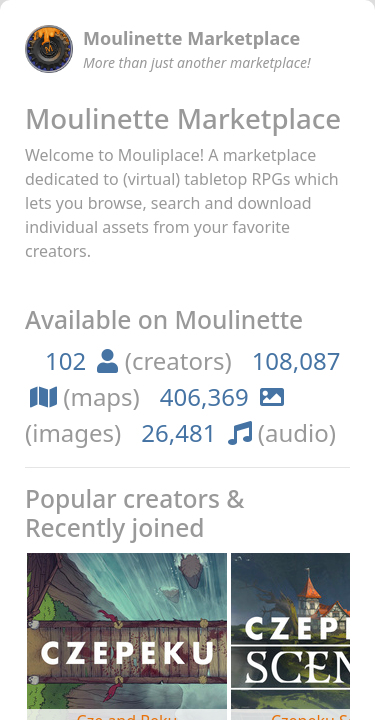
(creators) (138, 360)
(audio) (238, 432)
